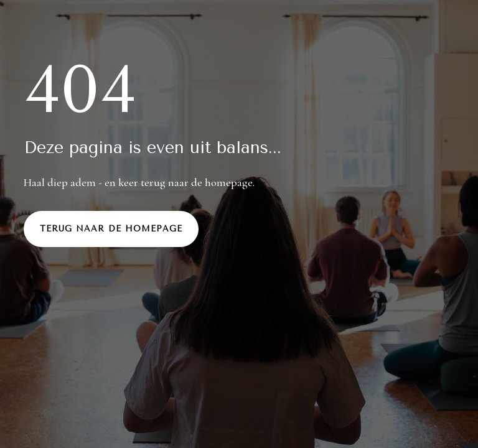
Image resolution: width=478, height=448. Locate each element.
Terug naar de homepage (111, 229)
